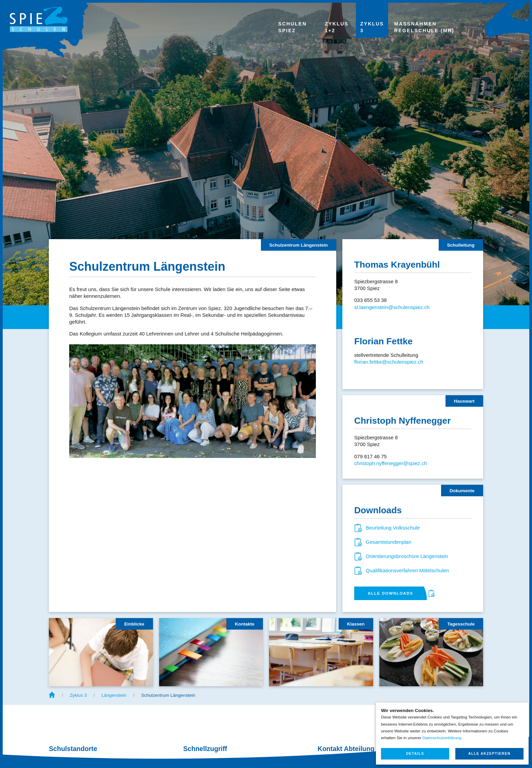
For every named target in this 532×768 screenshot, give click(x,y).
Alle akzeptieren (489, 754)
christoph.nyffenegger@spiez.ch (391, 463)
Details (415, 754)
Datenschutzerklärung (442, 738)
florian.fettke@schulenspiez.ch (389, 362)
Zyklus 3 (78, 695)
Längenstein (114, 695)
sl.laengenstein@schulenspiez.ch (392, 307)
